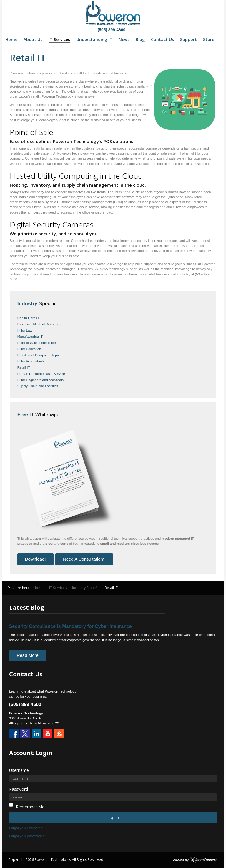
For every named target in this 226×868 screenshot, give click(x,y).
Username (19, 770)
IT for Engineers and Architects (40, 380)
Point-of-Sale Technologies (38, 343)
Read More (28, 655)
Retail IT (24, 367)
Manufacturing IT (30, 337)
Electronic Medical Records (38, 324)
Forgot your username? (27, 828)
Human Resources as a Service (41, 374)
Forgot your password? (26, 836)
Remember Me (30, 807)
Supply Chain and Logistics (38, 386)
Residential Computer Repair (39, 355)
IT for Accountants (31, 361)
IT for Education (29, 349)
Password (19, 789)
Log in (113, 817)
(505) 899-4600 (110, 30)
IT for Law (25, 330)
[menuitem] (11, 40)
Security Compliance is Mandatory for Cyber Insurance (70, 626)
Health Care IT (28, 318)
